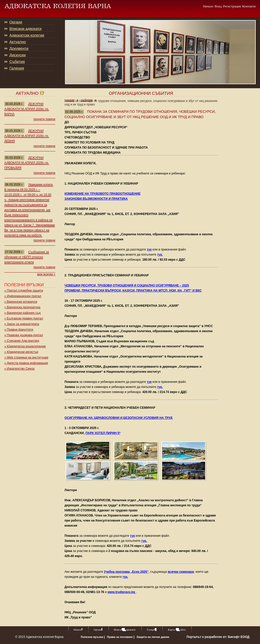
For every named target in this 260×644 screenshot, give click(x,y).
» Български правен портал (24, 318)
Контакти (249, 6)
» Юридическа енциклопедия (25, 346)
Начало (208, 6)
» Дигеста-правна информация (26, 363)
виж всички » (46, 274)
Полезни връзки (92, 637)
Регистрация (232, 6)
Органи (16, 22)
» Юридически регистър (21, 352)
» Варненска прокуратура (22, 307)
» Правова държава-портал (24, 335)
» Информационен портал (23, 296)
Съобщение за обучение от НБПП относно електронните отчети (27, 257)
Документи (19, 48)
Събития (17, 62)
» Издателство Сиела (19, 369)
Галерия (17, 68)
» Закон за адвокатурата (22, 324)
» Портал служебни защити (24, 291)
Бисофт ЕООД (239, 637)
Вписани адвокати (26, 29)
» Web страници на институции (26, 357)
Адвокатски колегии (27, 35)
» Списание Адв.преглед (22, 341)
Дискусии (18, 55)
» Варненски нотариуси (21, 302)
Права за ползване (120, 637)
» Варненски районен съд (22, 313)
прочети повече (44, 119)
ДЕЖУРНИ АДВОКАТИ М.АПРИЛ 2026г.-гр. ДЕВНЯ (27, 136)
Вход (218, 6)
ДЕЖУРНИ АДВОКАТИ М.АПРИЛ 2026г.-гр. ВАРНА (27, 109)
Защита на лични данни (153, 637)
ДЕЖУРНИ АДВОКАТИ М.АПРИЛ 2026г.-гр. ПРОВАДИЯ (27, 163)
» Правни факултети (19, 330)
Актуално (18, 42)
